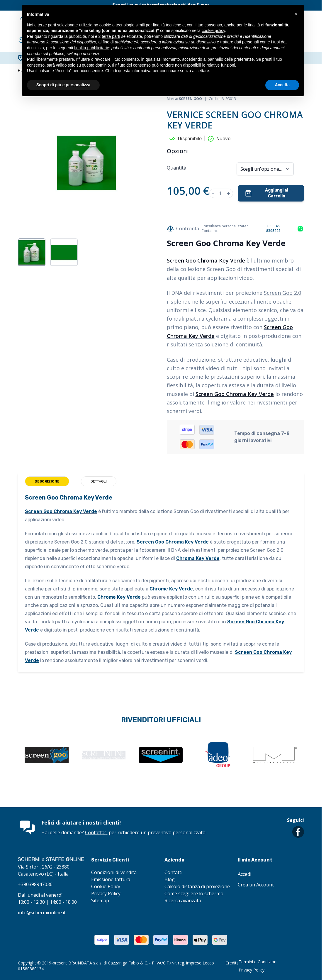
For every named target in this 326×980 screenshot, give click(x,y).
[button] (296, 14)
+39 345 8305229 (273, 229)
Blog (170, 879)
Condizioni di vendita (114, 872)
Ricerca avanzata (183, 901)
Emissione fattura (111, 879)
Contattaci (96, 832)
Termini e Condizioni (258, 962)
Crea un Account (256, 885)
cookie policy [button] (213, 31)
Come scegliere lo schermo (194, 893)
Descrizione (47, 481)
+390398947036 (35, 884)
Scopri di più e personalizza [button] (63, 85)
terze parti (111, 36)
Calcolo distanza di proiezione (197, 886)
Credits (232, 963)
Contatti (173, 872)
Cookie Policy (106, 886)
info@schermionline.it (42, 913)
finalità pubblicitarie (92, 48)
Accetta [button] (282, 85)
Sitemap (100, 901)
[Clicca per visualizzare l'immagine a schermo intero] (86, 163)
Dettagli (99, 481)
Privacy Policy (106, 893)
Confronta (183, 229)
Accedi (244, 874)
